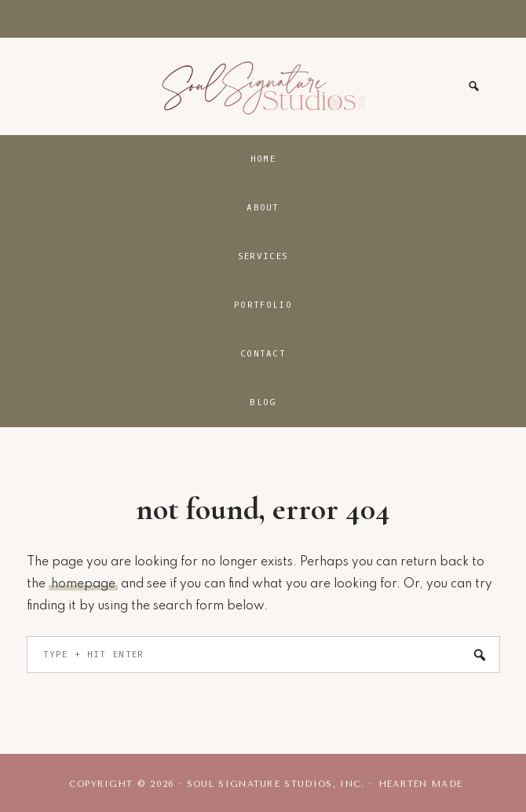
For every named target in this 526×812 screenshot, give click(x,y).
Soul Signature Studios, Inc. (263, 86)
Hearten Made (421, 784)
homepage (83, 584)
